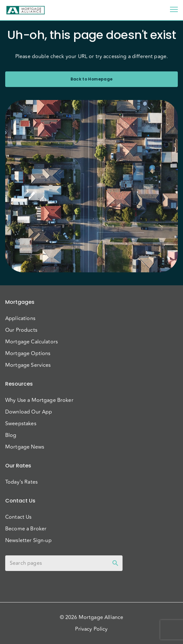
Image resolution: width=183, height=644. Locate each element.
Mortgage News (25, 447)
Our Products (21, 330)
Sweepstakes (21, 424)
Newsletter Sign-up (28, 540)
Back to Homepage (91, 79)
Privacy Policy (91, 629)
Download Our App (29, 412)
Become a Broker (26, 529)
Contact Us (19, 517)
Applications (20, 318)
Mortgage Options (28, 353)
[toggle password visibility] (115, 563)
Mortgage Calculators (32, 342)
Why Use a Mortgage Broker (39, 400)
